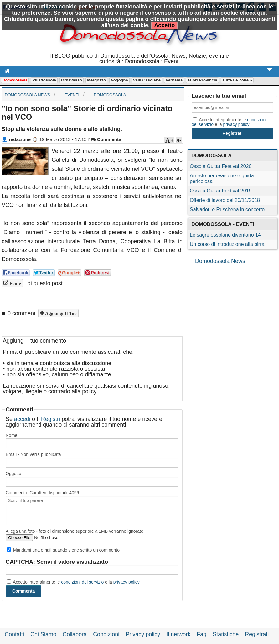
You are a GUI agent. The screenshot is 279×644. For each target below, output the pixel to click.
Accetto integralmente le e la (73, 582)
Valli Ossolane (147, 80)
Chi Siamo (43, 634)
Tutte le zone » (237, 80)
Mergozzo (96, 80)
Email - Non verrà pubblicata (33, 454)
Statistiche (226, 634)
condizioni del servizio (82, 582)
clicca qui (253, 13)
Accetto (164, 25)
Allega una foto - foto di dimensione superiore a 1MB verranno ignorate (75, 531)
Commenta (106, 139)
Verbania (174, 80)
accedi (22, 419)
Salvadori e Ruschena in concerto (227, 209)
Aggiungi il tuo (60, 313)
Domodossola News (220, 261)
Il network (178, 634)
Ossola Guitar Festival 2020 (221, 166)
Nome (11, 435)
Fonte (15, 283)
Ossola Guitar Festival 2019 (221, 191)
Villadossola (44, 80)
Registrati (257, 634)
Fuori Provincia (202, 80)
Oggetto (13, 474)
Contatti (14, 634)
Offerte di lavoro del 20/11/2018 (225, 200)
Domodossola (15, 80)
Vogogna (119, 80)
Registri (51, 419)
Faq (201, 634)
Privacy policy (143, 634)
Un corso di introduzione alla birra (227, 244)
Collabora (75, 634)
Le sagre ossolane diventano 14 (225, 235)
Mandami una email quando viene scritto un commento (63, 550)
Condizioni (106, 634)
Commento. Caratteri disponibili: (42, 493)
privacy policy (127, 582)
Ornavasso (72, 80)
